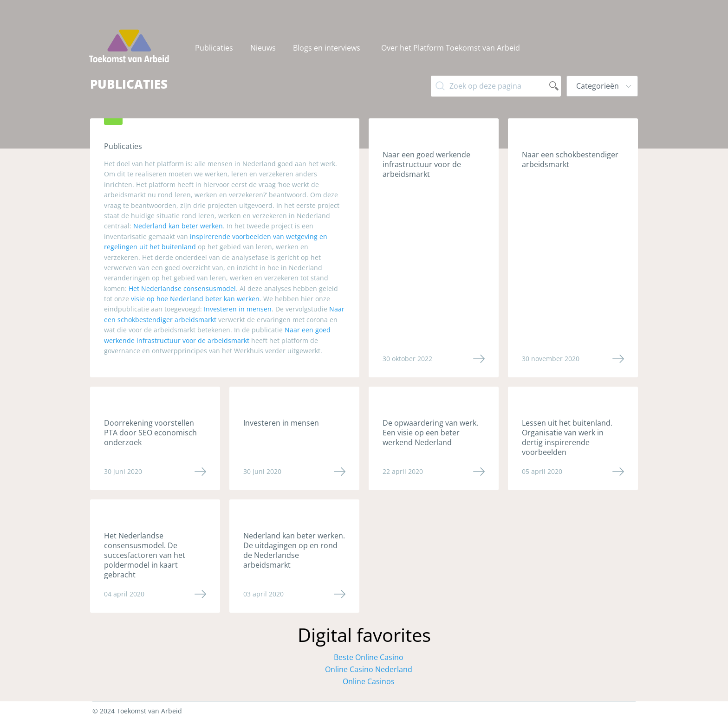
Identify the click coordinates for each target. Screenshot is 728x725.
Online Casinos (369, 681)
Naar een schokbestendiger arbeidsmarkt (570, 159)
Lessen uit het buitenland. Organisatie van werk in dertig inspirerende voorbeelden (567, 437)
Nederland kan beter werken (178, 226)
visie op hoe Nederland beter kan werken (195, 299)
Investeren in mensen (238, 309)
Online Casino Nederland (369, 669)
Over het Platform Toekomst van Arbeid (451, 48)
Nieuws (263, 48)
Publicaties (214, 48)
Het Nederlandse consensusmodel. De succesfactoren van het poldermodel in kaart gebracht (145, 555)
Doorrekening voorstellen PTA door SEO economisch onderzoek (150, 433)
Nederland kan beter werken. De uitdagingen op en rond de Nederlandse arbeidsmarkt (294, 550)
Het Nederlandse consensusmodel (182, 288)
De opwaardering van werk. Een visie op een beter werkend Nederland (430, 433)
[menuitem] (215, 48)
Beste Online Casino (369, 657)
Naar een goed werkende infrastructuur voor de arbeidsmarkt (426, 164)
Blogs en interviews (327, 48)
